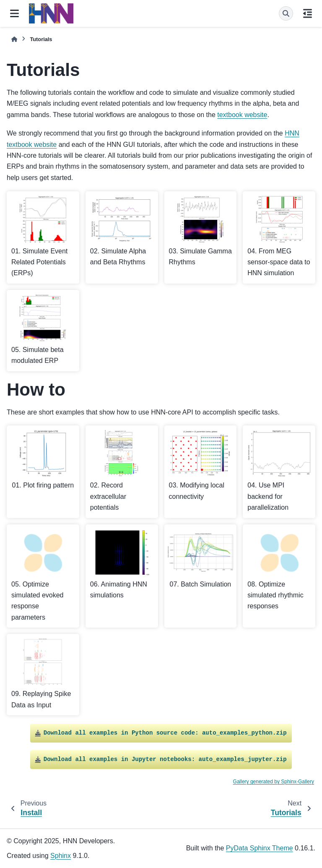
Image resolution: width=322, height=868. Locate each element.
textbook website (242, 115)
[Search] (286, 13)
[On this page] (308, 13)
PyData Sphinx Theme (260, 848)
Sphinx (61, 856)
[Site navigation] (14, 13)
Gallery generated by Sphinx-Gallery (274, 782)
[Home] (14, 39)
